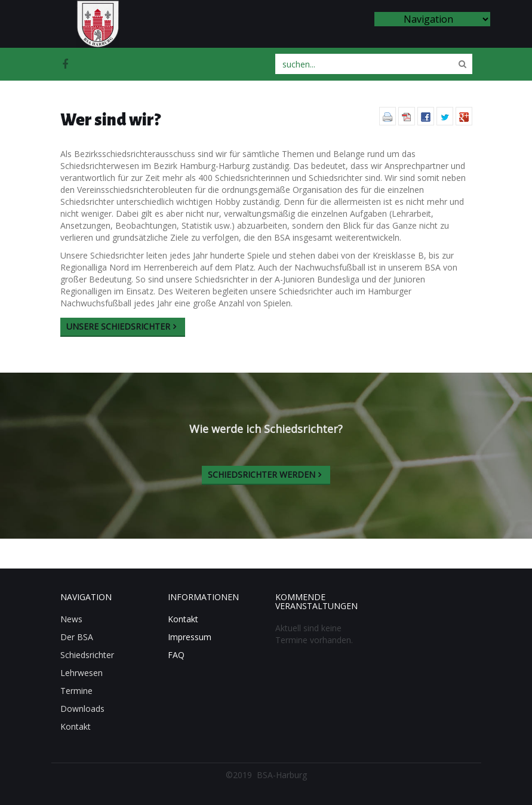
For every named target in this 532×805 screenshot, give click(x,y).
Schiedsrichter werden (262, 474)
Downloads (82, 709)
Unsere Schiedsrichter (118, 326)
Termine (76, 691)
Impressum (190, 637)
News (71, 619)
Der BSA (77, 637)
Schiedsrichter (87, 655)
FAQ (176, 655)
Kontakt (76, 726)
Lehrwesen (82, 673)
